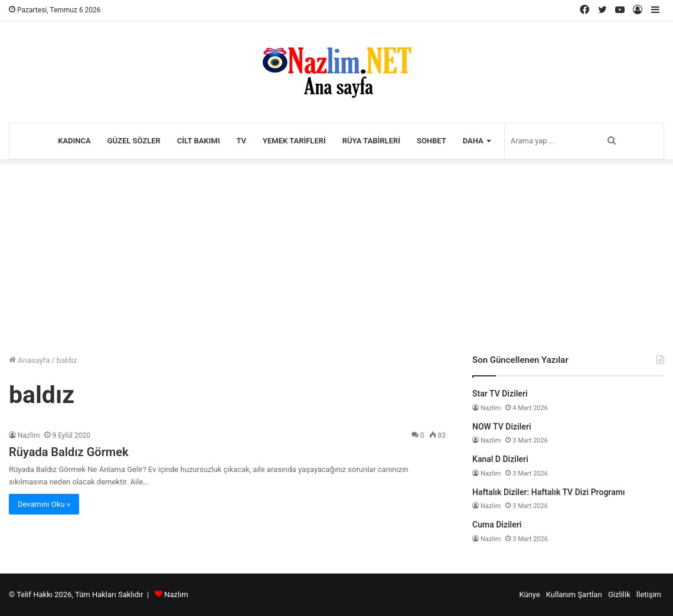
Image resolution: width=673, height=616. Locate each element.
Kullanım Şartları (574, 594)
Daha (473, 141)
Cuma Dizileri (497, 525)
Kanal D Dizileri (500, 459)
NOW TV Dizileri (502, 427)
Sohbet (432, 141)
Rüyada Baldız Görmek (69, 452)
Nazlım (176, 594)
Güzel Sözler (134, 141)
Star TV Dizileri (500, 394)
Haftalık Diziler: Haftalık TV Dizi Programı (549, 492)
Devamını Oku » (44, 504)
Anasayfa (29, 360)
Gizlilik (619, 594)
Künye (529, 594)
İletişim (649, 594)
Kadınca (74, 141)
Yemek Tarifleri (294, 141)
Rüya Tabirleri (371, 141)
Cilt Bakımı (199, 141)
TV (241, 141)
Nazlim (29, 435)
